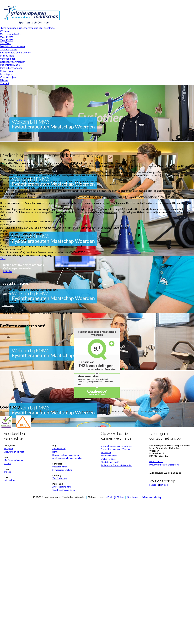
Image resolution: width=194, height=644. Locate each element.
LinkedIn (164, 485)
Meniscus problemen (14, 460)
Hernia (55, 452)
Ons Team (6, 43)
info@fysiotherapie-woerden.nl (164, 465)
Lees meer (8, 294)
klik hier (8, 271)
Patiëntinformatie (10, 65)
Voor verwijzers (9, 77)
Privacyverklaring (151, 497)
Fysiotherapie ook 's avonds (15, 52)
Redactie (20, 160)
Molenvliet (106, 452)
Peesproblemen (60, 467)
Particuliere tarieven (11, 68)
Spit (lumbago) (59, 448)
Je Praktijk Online (114, 497)
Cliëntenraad (7, 71)
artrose (7, 463)
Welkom (5, 31)
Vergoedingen (8, 59)
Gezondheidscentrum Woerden (116, 449)
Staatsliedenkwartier (111, 462)
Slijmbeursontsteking (62, 470)
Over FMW (7, 37)
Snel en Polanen (108, 459)
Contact (5, 83)
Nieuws (4, 80)
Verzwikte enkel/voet (14, 452)
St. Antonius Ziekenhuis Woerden (116, 465)
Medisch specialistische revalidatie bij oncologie (28, 28)
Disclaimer (133, 497)
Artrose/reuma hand (62, 487)
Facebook (154, 485)
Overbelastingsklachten (64, 490)
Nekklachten (10, 480)
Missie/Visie (7, 55)
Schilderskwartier (109, 456)
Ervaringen (6, 74)
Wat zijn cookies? (122, 2)
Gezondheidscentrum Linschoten (116, 446)
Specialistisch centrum (12, 46)
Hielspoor (8, 448)
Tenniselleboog (60, 478)
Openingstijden (8, 49)
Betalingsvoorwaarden (13, 62)
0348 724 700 (156, 461)
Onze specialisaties (11, 34)
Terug (3, 258)
